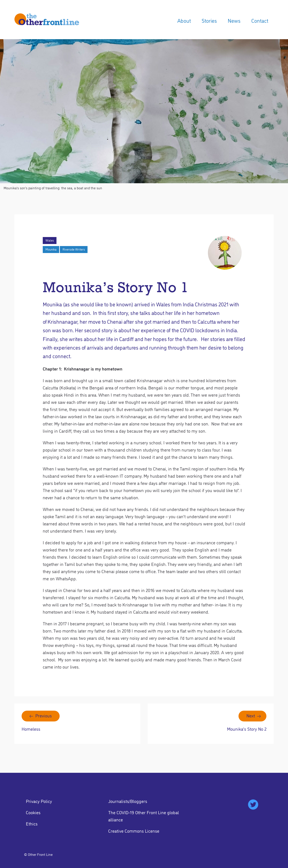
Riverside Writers (74, 249)
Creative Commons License (134, 831)
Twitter (253, 805)
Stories (209, 20)
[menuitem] (184, 20)
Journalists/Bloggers (128, 801)
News (234, 20)
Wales (50, 240)
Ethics (32, 823)
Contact (260, 20)
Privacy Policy (39, 801)
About (184, 20)
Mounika (51, 249)
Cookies (33, 812)
